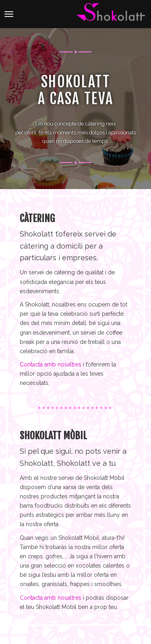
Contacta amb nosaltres (51, 364)
